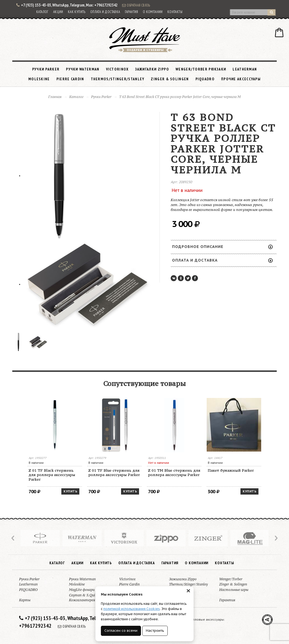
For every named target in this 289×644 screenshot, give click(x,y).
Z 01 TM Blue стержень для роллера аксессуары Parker (174, 473)
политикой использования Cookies (132, 609)
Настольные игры (234, 590)
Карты (25, 600)
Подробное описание (222, 247)
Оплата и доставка (105, 12)
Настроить (155, 631)
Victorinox (117, 69)
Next (276, 538)
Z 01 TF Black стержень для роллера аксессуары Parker (52, 475)
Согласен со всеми (121, 631)
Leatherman (245, 69)
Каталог (42, 12)
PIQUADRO (205, 79)
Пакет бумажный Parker (231, 470)
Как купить (77, 12)
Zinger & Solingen (170, 79)
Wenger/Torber (231, 579)
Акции (58, 12)
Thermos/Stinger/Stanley (118, 79)
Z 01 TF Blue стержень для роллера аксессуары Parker (114, 473)
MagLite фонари (82, 590)
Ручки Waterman (83, 69)
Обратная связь (136, 5)
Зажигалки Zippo (152, 69)
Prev (13, 538)
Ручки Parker (46, 69)
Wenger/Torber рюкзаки (201, 69)
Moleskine (39, 79)
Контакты (175, 12)
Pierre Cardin (70, 79)
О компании (153, 12)
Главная (55, 97)
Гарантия (132, 12)
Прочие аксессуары (241, 79)
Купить (70, 491)
